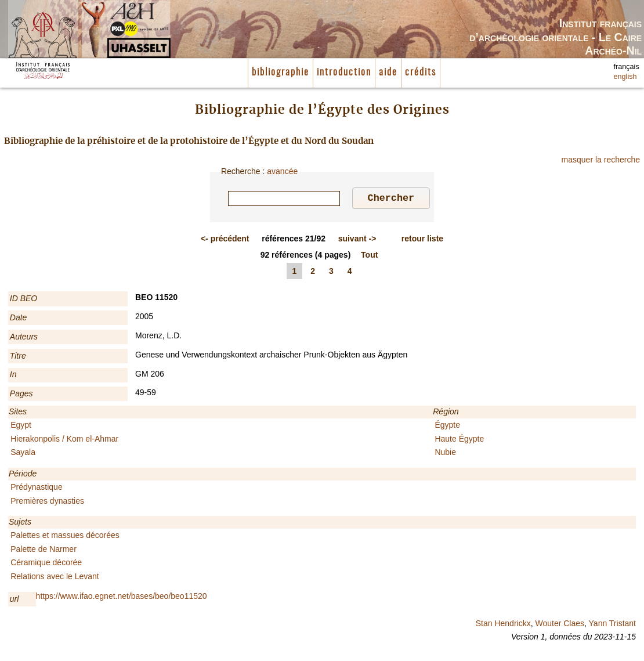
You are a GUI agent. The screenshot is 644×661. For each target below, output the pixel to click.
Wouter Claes (560, 625)
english (625, 77)
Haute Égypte (459, 440)
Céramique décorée (46, 564)
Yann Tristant (612, 625)
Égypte (447, 427)
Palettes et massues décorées (65, 537)
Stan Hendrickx (503, 625)
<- (225, 240)
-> (357, 240)
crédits (421, 73)
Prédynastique (37, 489)
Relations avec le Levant (55, 578)
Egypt (21, 427)
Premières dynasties (47, 503)
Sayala (23, 454)
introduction (344, 73)
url (15, 601)
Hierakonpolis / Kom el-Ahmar (64, 440)
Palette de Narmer (44, 551)
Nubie (445, 454)
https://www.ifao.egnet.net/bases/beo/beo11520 (122, 598)
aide (388, 73)
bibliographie (281, 73)
